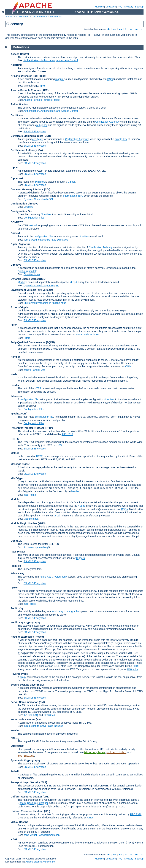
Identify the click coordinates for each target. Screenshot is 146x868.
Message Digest (20, 464)
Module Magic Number (24, 523)
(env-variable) (45, 290)
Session (15, 730)
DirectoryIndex (95, 753)
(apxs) (42, 76)
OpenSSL (16, 541)
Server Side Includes (87, 335)
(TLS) (44, 782)
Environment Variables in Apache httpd (45, 303)
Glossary (129, 7)
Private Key (121, 139)
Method (15, 453)
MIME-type (17, 478)
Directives (111, 7)
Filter (14, 325)
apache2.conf (19, 414)
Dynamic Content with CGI (38, 199)
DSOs (124, 509)
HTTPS (15, 439)
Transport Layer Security (25, 782)
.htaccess (16, 396)
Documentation (40, 17)
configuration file (29, 399)
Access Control (20, 54)
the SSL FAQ (31, 715)
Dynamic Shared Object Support (41, 285)
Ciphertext (17, 178)
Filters (27, 338)
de (109, 29)
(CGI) (47, 189)
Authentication (19, 104)
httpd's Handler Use (35, 370)
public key (42, 125)
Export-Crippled (20, 307)
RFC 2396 (136, 814)
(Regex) (39, 637)
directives (84, 236)
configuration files (44, 236)
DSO (110, 79)
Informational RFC (73, 196)
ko (136, 29)
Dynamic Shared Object (25, 279)
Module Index (31, 519)
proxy (23, 677)
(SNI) (42, 702)
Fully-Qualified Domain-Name (28, 342)
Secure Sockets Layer (24, 685)
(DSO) (43, 279)
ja (131, 29)
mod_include (26, 756)
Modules (99, 7)
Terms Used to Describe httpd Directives (46, 240)
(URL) (46, 797)
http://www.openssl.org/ (36, 547)
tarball (57, 516)
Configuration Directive (24, 204)
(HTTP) (49, 428)
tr (142, 29)
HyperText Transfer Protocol (27, 428)
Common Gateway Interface (27, 189)
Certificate (17, 115)
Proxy (14, 588)
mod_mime (30, 495)
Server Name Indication (25, 702)
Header (15, 385)
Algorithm (17, 65)
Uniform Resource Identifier (33, 803)
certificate (38, 139)
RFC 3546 (49, 715)
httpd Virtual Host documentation (42, 835)
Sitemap (139, 7)
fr (126, 29)
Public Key (17, 608)
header (75, 491)
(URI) (47, 811)
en (115, 29)
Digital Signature (21, 244)
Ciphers (80, 558)
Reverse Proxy (19, 674)
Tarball (15, 771)
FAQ (120, 7)
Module (15, 499)
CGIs (128, 366)
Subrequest (17, 746)
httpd (73, 282)
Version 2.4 (56, 17)
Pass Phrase (18, 552)
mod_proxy (30, 604)
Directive (28, 207)
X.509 (14, 839)
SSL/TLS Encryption (35, 131)
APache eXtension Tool (24, 76)
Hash (14, 374)
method (33, 225)
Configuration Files (34, 218)
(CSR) (47, 136)
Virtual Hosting (19, 822)
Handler (15, 357)
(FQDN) (50, 342)
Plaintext (40, 182)
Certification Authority (107, 122)
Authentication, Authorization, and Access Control (51, 60)
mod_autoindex (116, 753)
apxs (43, 86)
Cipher (15, 168)
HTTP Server (23, 17)
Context (15, 233)
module (60, 79)
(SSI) (39, 719)
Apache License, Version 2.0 (40, 862)
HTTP (38, 388)
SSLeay (15, 738)
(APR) (45, 90)
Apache (9, 17)
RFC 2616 (67, 434)
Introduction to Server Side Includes (43, 726)
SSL (61, 445)
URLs (90, 818)
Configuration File (21, 211)
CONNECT (17, 222)
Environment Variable (23, 290)
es (120, 29)
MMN (42, 523)
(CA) (40, 150)
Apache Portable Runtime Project (42, 100)
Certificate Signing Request (27, 136)
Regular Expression (22, 637)
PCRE (136, 666)
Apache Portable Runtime (26, 90)
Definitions (21, 47)
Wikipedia (133, 669)
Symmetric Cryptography (25, 760)
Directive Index (32, 274)
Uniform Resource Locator (26, 797)
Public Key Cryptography (53, 577)
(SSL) (40, 685)
